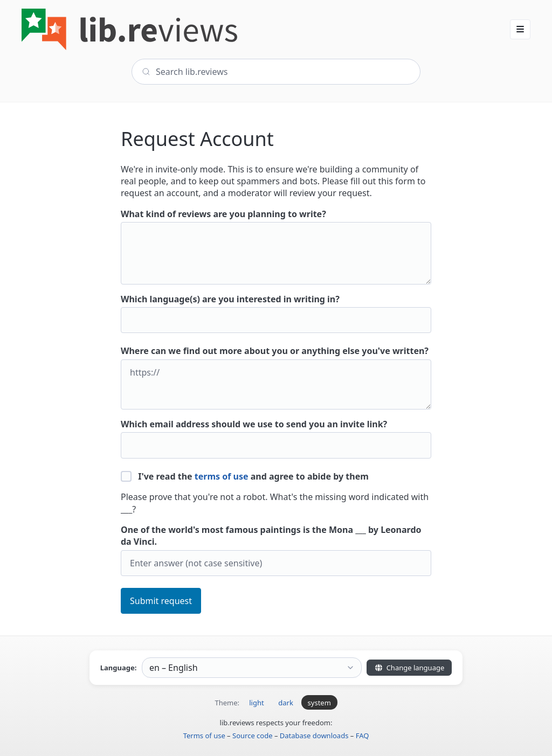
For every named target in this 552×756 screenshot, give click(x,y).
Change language (409, 668)
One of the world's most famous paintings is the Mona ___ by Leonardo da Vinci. (276, 550)
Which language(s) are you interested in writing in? (276, 313)
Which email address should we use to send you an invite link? (276, 438)
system (319, 703)
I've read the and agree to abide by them (245, 476)
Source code (253, 736)
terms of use (222, 476)
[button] (520, 29)
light (256, 703)
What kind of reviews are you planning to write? (276, 246)
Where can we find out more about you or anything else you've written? (276, 377)
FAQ (363, 736)
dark (286, 703)
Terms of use (204, 736)
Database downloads (314, 736)
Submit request (161, 601)
